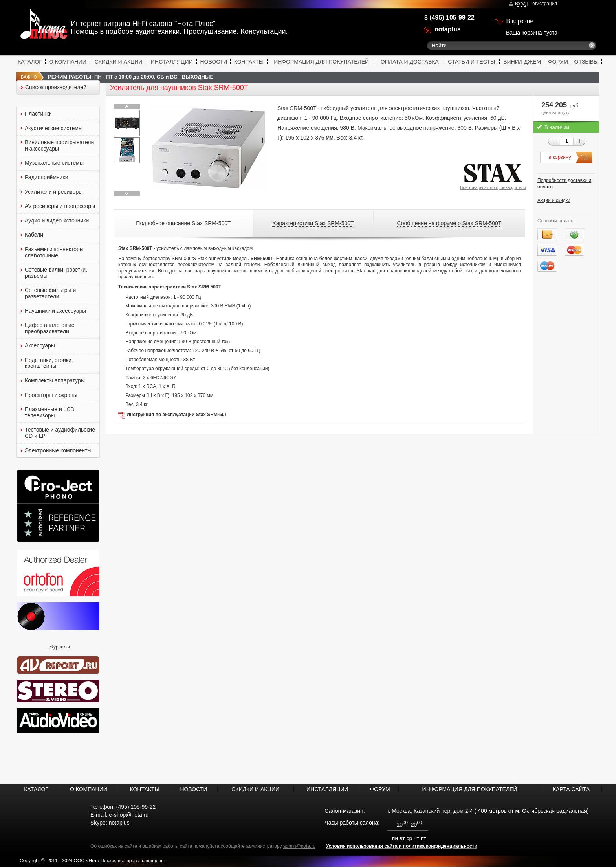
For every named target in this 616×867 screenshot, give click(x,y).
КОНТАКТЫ (249, 62)
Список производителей (56, 87)
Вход (520, 4)
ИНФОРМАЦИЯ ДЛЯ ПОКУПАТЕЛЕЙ (321, 62)
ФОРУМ (558, 62)
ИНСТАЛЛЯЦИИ (172, 62)
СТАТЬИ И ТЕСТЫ (471, 62)
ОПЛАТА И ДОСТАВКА (410, 62)
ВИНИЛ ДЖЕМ (522, 62)
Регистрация (543, 4)
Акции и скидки (554, 200)
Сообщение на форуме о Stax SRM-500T (449, 223)
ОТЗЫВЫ (587, 62)
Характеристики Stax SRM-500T (313, 223)
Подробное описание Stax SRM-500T (183, 223)
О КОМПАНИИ (68, 62)
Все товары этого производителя (493, 187)
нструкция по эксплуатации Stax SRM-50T (179, 415)
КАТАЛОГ (30, 62)
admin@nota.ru (299, 846)
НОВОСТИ (214, 62)
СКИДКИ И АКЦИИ (119, 62)
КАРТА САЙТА (571, 789)
